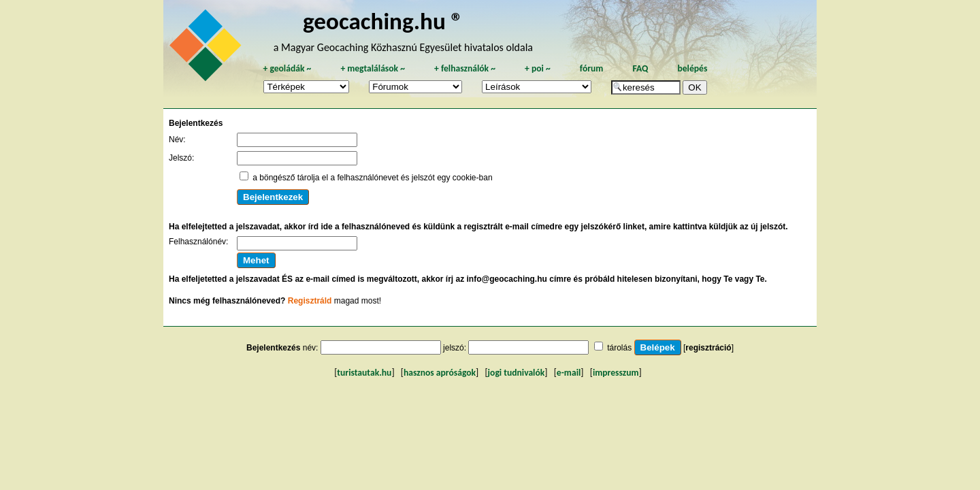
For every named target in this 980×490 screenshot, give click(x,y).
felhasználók (465, 68)
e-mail (569, 373)
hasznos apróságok (440, 373)
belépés (692, 68)
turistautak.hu (364, 373)
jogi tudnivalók (517, 373)
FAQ (640, 68)
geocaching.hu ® (383, 21)
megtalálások (373, 68)
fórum (592, 68)
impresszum (616, 373)
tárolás (619, 348)
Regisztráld (310, 301)
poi (538, 68)
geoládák (287, 68)
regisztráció (708, 348)
